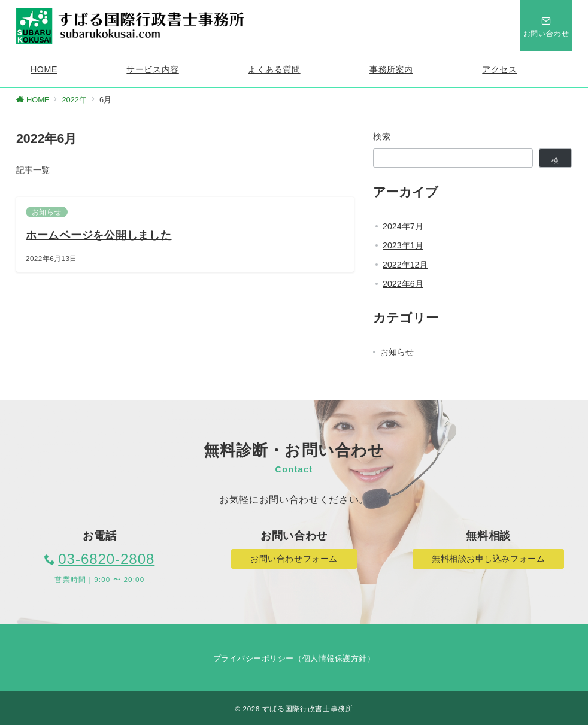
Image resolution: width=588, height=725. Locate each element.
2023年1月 (403, 245)
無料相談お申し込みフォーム (488, 559)
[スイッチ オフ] (546, 26)
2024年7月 (403, 226)
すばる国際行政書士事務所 (308, 709)
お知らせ (397, 352)
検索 (382, 136)
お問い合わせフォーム (294, 559)
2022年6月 (403, 284)
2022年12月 (405, 265)
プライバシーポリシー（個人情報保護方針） (294, 658)
